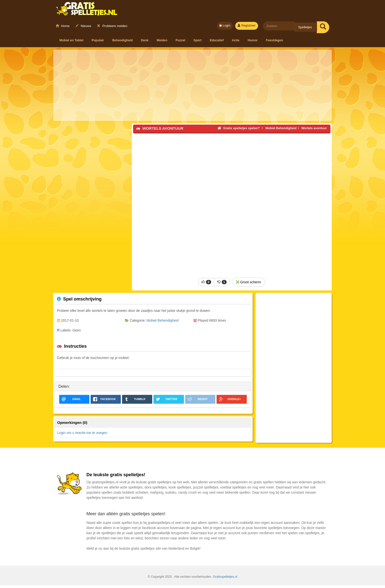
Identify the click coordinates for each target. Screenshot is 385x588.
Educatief (217, 40)
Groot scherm (248, 285)
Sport (198, 40)
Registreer (247, 26)
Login (225, 26)
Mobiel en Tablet (72, 40)
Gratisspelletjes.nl (225, 579)
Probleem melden (112, 26)
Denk (145, 40)
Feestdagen (275, 40)
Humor (253, 40)
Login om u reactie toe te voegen (82, 435)
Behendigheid (123, 40)
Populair (98, 40)
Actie (236, 40)
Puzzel (181, 40)
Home (63, 26)
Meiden (162, 40)
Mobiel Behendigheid (163, 323)
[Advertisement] (192, 85)
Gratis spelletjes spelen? (87, 10)
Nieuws (83, 26)
